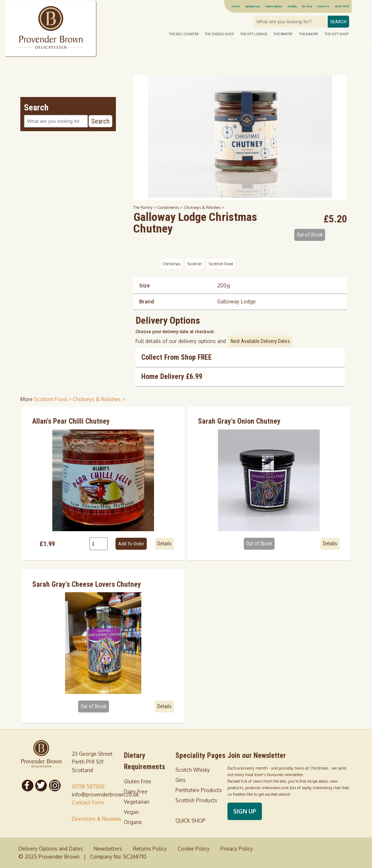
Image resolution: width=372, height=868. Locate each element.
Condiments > (171, 207)
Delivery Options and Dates (51, 849)
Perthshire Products (199, 790)
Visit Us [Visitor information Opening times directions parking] (236, 6)
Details (164, 544)
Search (338, 22)
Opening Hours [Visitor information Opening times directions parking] (253, 6)
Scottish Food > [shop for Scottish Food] (53, 399)
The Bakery (309, 34)
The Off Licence (254, 34)
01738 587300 (88, 786)
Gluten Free (138, 781)
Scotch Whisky (193, 770)
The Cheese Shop (219, 34)
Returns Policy (150, 849)
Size (144, 285)
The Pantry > (145, 207)
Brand (147, 301)
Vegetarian (137, 802)
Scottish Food (221, 264)
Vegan (131, 812)
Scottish (195, 264)
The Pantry (283, 34)
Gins (181, 780)
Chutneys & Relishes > (204, 207)
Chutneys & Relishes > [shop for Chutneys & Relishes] (99, 399)
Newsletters (108, 849)
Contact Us (323, 6)
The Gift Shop (336, 34)
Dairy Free (136, 792)
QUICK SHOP (342, 6)
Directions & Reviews (97, 819)
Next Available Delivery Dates (260, 341)
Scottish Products (196, 800)
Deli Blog (292, 6)
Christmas (171, 264)
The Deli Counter (184, 34)
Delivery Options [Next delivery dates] (274, 6)
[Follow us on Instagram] (55, 786)
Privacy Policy (237, 849)
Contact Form (88, 802)
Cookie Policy (194, 849)
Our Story (307, 6)
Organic (133, 822)
